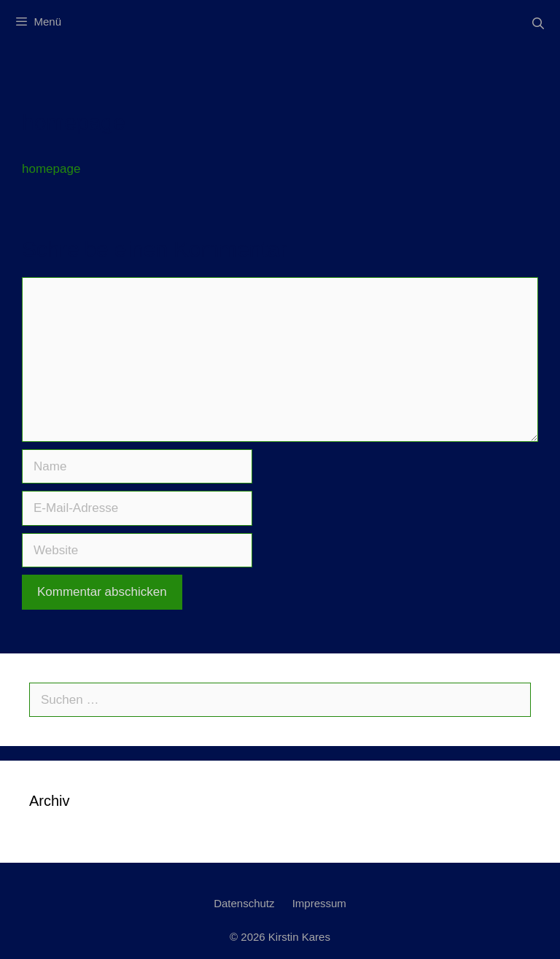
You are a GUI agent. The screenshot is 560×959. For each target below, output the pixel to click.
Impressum (319, 903)
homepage (51, 169)
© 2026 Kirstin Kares (280, 937)
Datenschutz (244, 903)
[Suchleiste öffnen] (538, 24)
